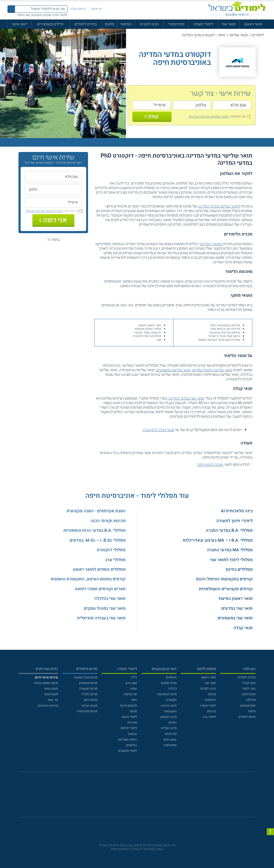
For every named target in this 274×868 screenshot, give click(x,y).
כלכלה (172, 689)
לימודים (258, 35)
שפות (134, 689)
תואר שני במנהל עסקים (105, 608)
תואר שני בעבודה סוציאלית (101, 618)
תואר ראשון (253, 24)
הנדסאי (126, 24)
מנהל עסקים (169, 683)
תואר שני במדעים (237, 608)
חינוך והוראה (169, 706)
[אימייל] (151, 105)
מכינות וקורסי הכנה (108, 521)
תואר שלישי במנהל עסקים (212, 370)
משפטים (171, 677)
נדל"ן (134, 677)
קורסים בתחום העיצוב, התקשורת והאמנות (88, 579)
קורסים (212, 711)
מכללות (251, 700)
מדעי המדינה (169, 728)
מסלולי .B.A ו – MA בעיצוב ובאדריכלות (218, 540)
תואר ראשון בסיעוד (235, 599)
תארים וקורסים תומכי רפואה (100, 589)
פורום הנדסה (89, 706)
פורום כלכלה (89, 694)
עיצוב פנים (170, 740)
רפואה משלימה (127, 740)
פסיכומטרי (176, 24)
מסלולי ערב (115, 560)
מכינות (212, 694)
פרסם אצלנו (78, 9)
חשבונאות (170, 711)
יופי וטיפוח (130, 694)
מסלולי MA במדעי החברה (230, 550)
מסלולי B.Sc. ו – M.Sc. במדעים (98, 540)
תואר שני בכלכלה (110, 599)
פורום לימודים (247, 717)
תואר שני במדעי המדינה (187, 398)
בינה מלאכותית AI (237, 511)
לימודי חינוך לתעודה (234, 521)
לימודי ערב (209, 717)
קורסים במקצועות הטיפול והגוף (224, 579)
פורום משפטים (88, 683)
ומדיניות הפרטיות (199, 116)
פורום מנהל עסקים (86, 677)
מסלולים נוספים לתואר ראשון (99, 569)
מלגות (109, 24)
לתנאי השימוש (220, 116)
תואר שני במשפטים (235, 618)
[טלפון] (192, 105)
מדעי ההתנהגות (167, 694)
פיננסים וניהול (128, 706)
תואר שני (229, 24)
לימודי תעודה (203, 24)
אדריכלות (171, 734)
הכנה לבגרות (149, 24)
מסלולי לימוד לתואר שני (231, 560)
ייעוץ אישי (20, 24)
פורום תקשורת (88, 689)
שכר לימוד (249, 689)
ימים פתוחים (248, 706)
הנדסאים (210, 700)
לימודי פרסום (129, 728)
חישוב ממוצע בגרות (46, 683)
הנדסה (172, 723)
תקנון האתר (51, 689)
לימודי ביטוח (129, 717)
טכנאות (132, 734)
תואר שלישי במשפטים (174, 370)
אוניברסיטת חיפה (210, 465)
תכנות (133, 711)
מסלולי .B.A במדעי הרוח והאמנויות (94, 530)
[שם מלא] (232, 105)
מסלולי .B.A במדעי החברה (229, 530)
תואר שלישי (239, 35)
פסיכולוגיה (170, 745)
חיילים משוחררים (50, 24)
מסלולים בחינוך (239, 569)
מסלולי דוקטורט (111, 550)
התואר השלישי (211, 244)
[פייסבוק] (134, 797)
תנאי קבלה (243, 628)
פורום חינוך (90, 700)
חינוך (134, 700)
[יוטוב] (143, 797)
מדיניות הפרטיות (48, 706)
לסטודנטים (51, 694)
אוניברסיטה (248, 694)
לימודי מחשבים (128, 751)
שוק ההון (131, 683)
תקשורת (171, 700)
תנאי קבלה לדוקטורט (158, 430)
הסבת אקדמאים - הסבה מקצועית (96, 511)
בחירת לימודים (86, 24)
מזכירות (132, 723)
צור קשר (53, 700)
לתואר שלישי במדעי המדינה (219, 206)
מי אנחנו (96, 9)
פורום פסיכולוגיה (87, 711)
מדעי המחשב (168, 717)
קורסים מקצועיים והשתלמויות (226, 589)
